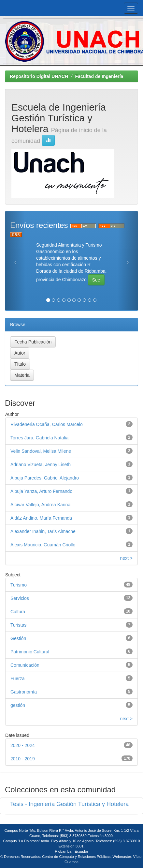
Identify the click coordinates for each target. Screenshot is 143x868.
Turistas (18, 625)
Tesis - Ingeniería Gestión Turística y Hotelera (69, 804)
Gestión (18, 638)
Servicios (20, 598)
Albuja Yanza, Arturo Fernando (41, 491)
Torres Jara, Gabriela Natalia (39, 438)
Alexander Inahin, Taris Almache (43, 531)
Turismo (19, 585)
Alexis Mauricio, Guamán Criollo (43, 545)
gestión (18, 705)
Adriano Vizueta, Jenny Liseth (41, 464)
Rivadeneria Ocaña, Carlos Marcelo (47, 424)
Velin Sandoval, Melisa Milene (41, 451)
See (96, 280)
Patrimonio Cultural (30, 652)
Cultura (18, 612)
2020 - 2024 (23, 745)
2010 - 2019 (23, 759)
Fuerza (18, 678)
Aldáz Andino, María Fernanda (41, 518)
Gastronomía (24, 692)
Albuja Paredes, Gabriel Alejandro (45, 478)
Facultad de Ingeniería (99, 76)
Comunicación (25, 665)
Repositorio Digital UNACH (39, 76)
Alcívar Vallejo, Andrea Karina (40, 505)
